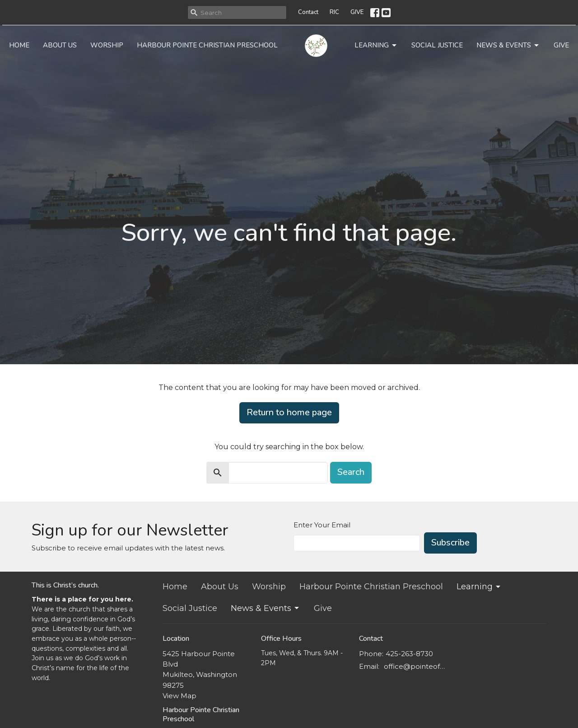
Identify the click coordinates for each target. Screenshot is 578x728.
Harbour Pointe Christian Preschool (207, 45)
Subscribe (450, 542)
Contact (308, 12)
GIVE (357, 12)
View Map (179, 696)
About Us (60, 45)
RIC (334, 12)
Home (19, 45)
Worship (107, 45)
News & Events (508, 45)
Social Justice (437, 45)
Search (351, 472)
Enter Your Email (322, 525)
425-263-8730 (409, 654)
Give (561, 45)
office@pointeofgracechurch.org (416, 666)
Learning (376, 45)
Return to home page (289, 412)
